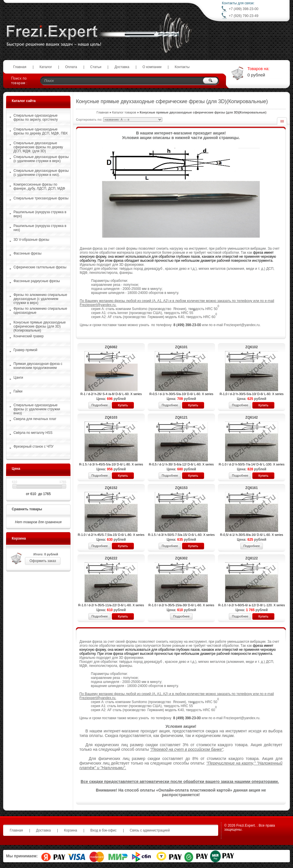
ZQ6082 (111, 347)
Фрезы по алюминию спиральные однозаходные (40, 311)
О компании (152, 67)
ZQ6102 (252, 347)
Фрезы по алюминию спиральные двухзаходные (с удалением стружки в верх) (40, 299)
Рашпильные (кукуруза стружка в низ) (40, 228)
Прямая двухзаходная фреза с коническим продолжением (38, 366)
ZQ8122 (252, 558)
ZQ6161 (252, 488)
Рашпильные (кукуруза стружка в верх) (40, 214)
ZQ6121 (181, 417)
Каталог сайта (24, 101)
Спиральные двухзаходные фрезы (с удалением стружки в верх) (41, 159)
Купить (123, 405)
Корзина (19, 538)
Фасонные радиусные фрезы (37, 281)
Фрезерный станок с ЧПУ (34, 446)
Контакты (182, 67)
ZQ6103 (111, 417)
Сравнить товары (27, 509)
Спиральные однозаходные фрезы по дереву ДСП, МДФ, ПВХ (41, 131)
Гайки (18, 391)
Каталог (46, 67)
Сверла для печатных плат (35, 419)
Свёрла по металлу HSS (33, 433)
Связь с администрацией (150, 830)
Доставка (122, 67)
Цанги (18, 378)
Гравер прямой (25, 350)
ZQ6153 (181, 488)
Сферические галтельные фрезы (40, 267)
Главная (20, 67)
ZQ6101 (181, 347)
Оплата (71, 67)
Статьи (96, 67)
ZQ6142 (252, 417)
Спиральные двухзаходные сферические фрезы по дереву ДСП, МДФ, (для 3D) (38, 147)
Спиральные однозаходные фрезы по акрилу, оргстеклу (36, 118)
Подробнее (100, 405)
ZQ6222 (111, 558)
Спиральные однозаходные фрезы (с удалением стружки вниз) (37, 409)
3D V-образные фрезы (31, 240)
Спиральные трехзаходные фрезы (41, 198)
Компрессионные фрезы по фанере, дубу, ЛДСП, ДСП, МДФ (39, 186)
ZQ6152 (111, 488)
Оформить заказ (43, 561)
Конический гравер (29, 336)
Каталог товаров (124, 112)
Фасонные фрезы (28, 253)
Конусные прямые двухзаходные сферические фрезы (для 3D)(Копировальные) (40, 326)
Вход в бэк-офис (103, 830)
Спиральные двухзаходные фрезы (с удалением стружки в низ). (41, 173)
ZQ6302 (181, 558)
